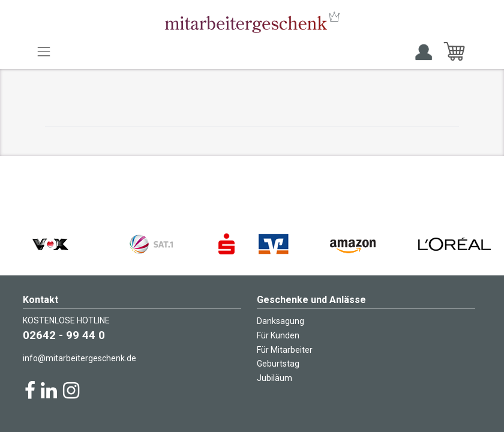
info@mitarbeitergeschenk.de (79, 358)
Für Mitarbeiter (285, 350)
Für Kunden (278, 335)
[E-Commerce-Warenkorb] (454, 52)
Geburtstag (278, 364)
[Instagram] (71, 391)
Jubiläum (274, 378)
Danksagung (280, 321)
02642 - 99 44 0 (64, 335)
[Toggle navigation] (44, 52)
